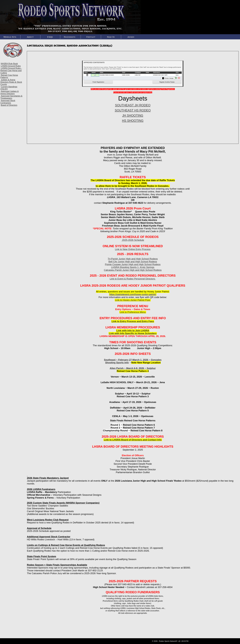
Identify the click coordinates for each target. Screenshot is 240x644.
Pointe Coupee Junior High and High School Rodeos (133, 264)
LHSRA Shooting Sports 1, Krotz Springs (133, 267)
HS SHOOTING (133, 121)
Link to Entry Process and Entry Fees (133, 321)
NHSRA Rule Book (9, 64)
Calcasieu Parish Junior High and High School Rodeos (133, 270)
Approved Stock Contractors (8, 102)
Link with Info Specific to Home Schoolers (133, 333)
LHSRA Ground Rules (11, 66)
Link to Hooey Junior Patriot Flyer (133, 300)
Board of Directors (9, 105)
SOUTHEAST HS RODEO (133, 110)
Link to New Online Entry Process (133, 249)
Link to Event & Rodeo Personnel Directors (133, 279)
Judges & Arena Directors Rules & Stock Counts (11, 82)
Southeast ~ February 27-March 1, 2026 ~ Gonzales (133, 360)
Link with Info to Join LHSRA (133, 331)
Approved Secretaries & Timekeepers (11, 97)
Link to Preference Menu (133, 312)
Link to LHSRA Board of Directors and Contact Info (133, 440)
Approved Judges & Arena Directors (10, 92)
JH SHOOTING (133, 115)
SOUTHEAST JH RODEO (133, 105)
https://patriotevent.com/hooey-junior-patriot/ (133, 294)
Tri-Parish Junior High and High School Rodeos (133, 259)
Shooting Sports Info (117, 363)
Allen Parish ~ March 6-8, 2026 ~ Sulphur (133, 368)
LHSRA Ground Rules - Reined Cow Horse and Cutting (11, 71)
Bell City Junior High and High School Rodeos (133, 262)
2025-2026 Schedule (133, 240)
